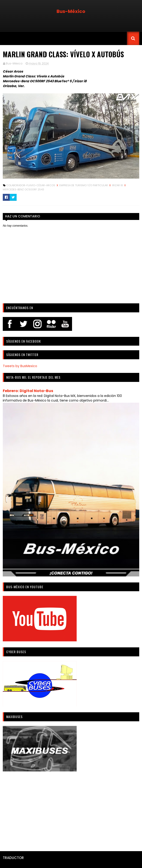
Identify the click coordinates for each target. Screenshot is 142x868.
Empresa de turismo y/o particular (84, 185)
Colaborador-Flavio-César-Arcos (31, 185)
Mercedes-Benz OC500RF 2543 (23, 189)
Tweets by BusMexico (20, 366)
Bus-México (71, 11)
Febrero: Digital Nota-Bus (28, 391)
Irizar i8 (118, 185)
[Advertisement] (71, 810)
